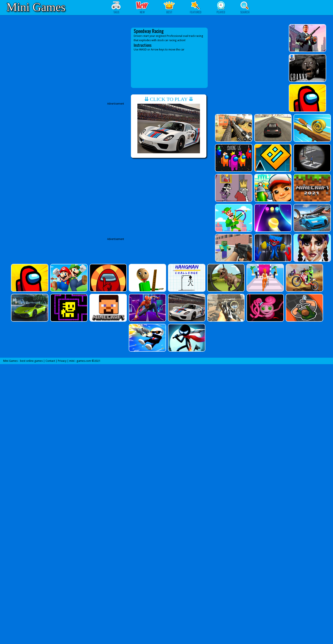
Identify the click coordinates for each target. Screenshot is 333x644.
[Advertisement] (87, 64)
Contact (50, 361)
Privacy (62, 361)
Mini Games (36, 7)
